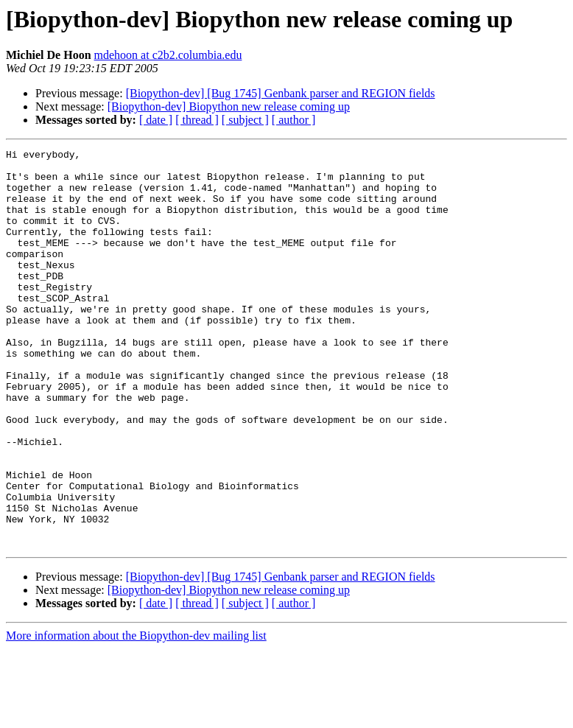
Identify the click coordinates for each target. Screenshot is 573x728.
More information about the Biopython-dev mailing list (136, 715)
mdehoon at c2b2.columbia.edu (168, 55)
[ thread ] (197, 120)
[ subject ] (245, 120)
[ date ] (156, 120)
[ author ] (294, 120)
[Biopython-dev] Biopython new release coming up (229, 106)
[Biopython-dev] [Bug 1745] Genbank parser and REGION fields (281, 93)
